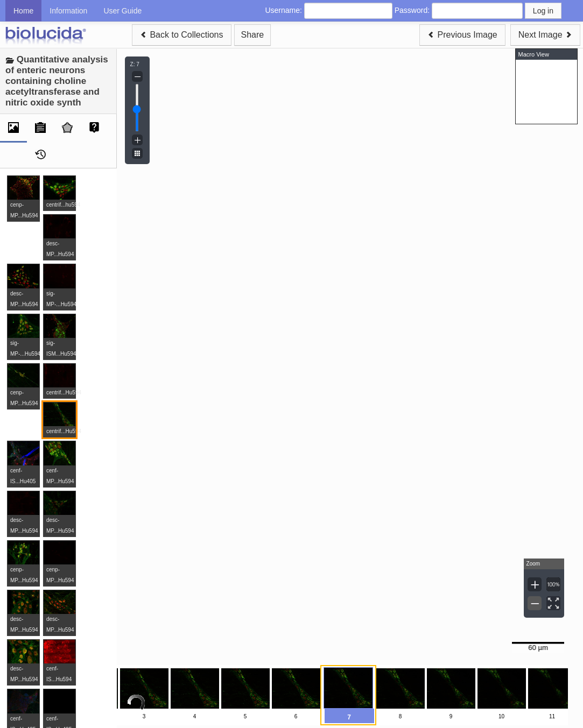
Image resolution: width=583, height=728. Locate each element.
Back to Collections (182, 35)
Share (253, 35)
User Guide (122, 11)
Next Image (545, 35)
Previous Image (462, 35)
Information (68, 11)
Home (23, 11)
